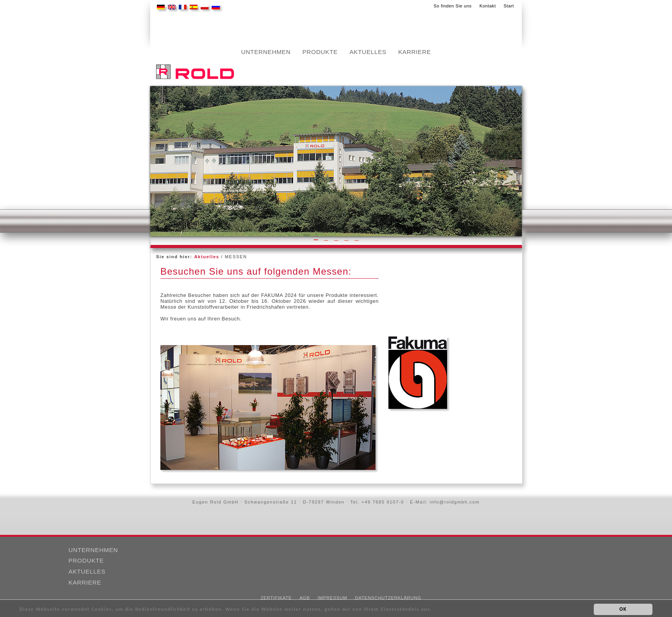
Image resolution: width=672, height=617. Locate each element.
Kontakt (488, 6)
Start (509, 6)
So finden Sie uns (452, 6)
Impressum (332, 598)
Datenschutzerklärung (388, 598)
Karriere (415, 52)
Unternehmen (266, 52)
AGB (305, 598)
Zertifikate (276, 598)
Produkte (320, 52)
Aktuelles (368, 52)
